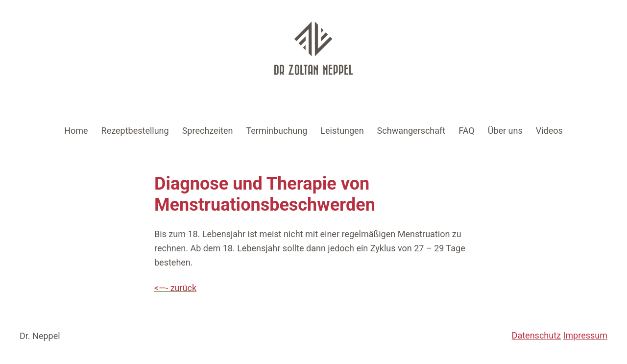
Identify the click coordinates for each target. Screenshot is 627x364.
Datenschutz (536, 335)
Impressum (585, 335)
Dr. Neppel (40, 336)
